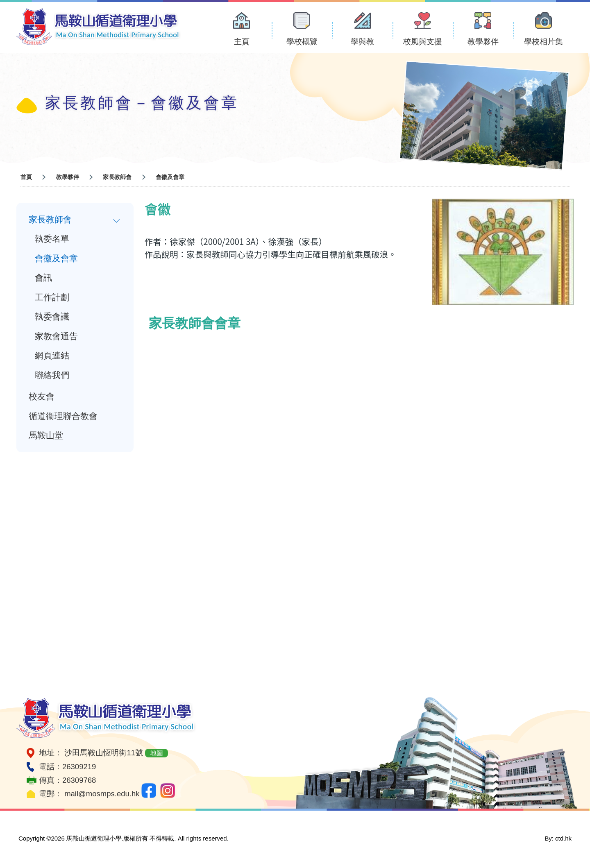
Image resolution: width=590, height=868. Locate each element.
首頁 (26, 177)
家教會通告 (56, 338)
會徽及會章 (56, 259)
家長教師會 (117, 177)
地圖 (157, 753)
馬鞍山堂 (46, 438)
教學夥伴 (483, 42)
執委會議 (52, 318)
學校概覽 (302, 42)
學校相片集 (543, 42)
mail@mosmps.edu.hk (102, 794)
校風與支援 (423, 42)
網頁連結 (52, 357)
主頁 (242, 42)
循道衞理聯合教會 (63, 418)
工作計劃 (52, 298)
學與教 (362, 42)
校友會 (42, 399)
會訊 (43, 279)
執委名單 (52, 239)
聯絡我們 (52, 377)
